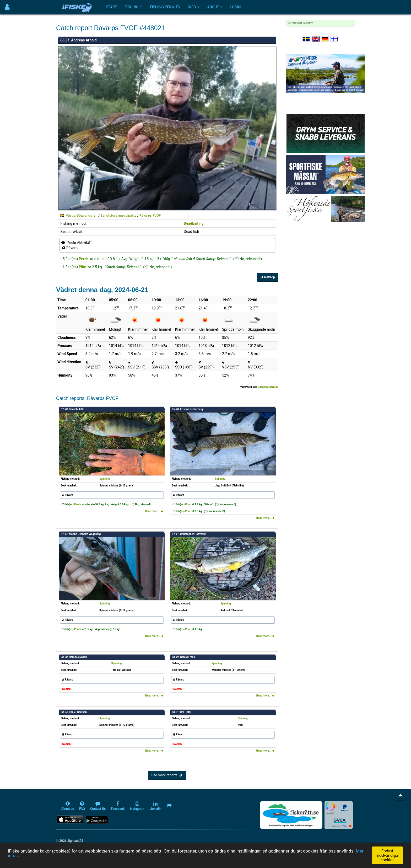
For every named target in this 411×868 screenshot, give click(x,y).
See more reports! (167, 775)
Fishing (133, 7)
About (215, 7)
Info (193, 7)
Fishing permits (165, 7)
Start (111, 7)
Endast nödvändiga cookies (387, 855)
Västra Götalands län (82, 215)
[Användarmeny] (7, 7)
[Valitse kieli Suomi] (334, 39)
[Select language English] (316, 39)
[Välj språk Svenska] (307, 39)
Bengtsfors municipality (118, 215)
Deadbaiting (194, 223)
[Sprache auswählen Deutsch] (325, 39)
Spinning (105, 479)
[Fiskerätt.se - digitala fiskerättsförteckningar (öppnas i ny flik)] (291, 815)
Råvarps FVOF (150, 215)
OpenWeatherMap (268, 387)
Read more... (154, 511)
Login (235, 7)
